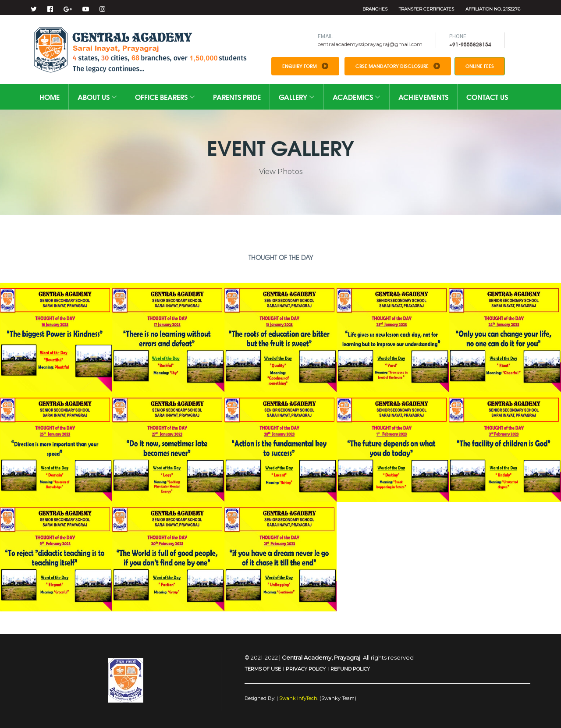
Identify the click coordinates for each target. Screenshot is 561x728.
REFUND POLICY (350, 669)
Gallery (297, 97)
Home (50, 97)
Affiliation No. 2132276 (493, 9)
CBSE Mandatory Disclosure (398, 66)
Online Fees (480, 66)
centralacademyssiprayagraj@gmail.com (370, 44)
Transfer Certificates (426, 9)
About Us (97, 97)
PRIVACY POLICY (306, 669)
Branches (375, 9)
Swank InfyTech (298, 698)
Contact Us (487, 97)
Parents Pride (237, 97)
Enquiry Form (305, 66)
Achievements (423, 97)
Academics (357, 97)
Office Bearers (165, 97)
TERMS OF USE (263, 669)
